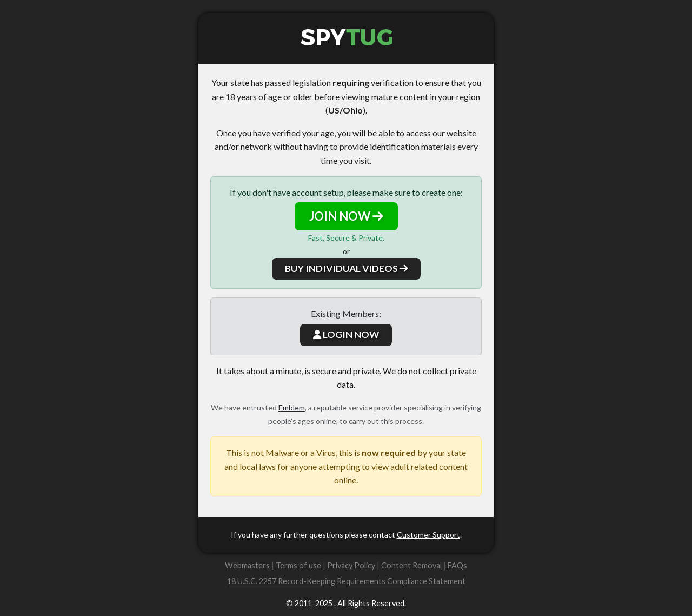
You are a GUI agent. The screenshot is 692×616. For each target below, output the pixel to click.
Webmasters (247, 565)
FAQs (457, 565)
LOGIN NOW (346, 335)
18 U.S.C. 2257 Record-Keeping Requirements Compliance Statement (346, 581)
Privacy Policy (351, 565)
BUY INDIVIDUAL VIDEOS (346, 269)
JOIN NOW (346, 216)
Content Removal (411, 565)
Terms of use (298, 565)
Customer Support (428, 535)
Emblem (292, 408)
